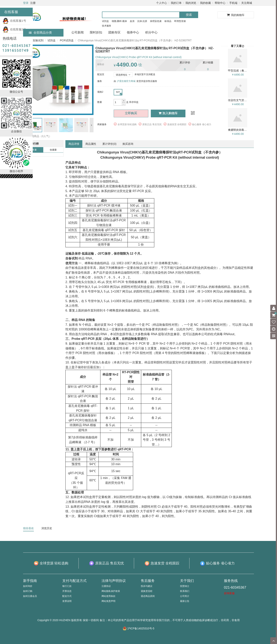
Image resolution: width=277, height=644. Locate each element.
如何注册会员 (30, 596)
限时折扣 (96, 32)
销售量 (33, 150)
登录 (26, 3)
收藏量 (53, 150)
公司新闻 (78, 32)
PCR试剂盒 (67, 40)
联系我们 (185, 591)
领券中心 (133, 32)
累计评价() (109, 144)
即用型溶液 (180, 21)
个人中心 (162, 3)
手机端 (233, 3)
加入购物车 (168, 113)
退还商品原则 (148, 596)
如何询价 (28, 586)
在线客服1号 (14, 21)
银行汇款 (67, 586)
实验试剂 (38, 40)
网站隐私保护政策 (111, 591)
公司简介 (185, 596)
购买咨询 (128, 144)
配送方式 (67, 596)
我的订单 (176, 3)
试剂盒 (105, 21)
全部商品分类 (40, 33)
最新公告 (185, 601)
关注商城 (247, 3)
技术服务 (107, 26)
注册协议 (106, 586)
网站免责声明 (108, 601)
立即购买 (131, 113)
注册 (33, 3)
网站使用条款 (108, 596)
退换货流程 (147, 591)
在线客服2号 (14, 29)
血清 (132, 21)
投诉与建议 (147, 586)
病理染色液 (156, 21)
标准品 (168, 21)
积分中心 (151, 32)
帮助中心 (220, 3)
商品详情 (74, 144)
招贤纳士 (185, 586)
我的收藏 (205, 3)
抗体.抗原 (142, 21)
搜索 (189, 15)
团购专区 (114, 32)
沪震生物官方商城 (126, 81)
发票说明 (67, 601)
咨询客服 (229, 593)
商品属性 (91, 144)
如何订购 (28, 591)
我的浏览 (191, 3)
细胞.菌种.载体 (119, 21)
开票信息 (67, 591)
